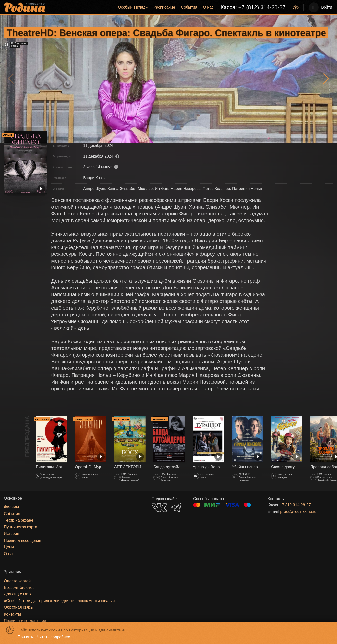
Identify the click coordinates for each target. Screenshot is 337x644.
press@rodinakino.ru (298, 511)
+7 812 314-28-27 (295, 505)
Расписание (164, 7)
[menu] (169, 7)
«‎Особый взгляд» (132, 7)
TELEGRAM (176, 508)
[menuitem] (132, 7)
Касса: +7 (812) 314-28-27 (253, 7)
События (189, 7)
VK (159, 508)
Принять (25, 637)
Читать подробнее (54, 637)
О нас (208, 7)
